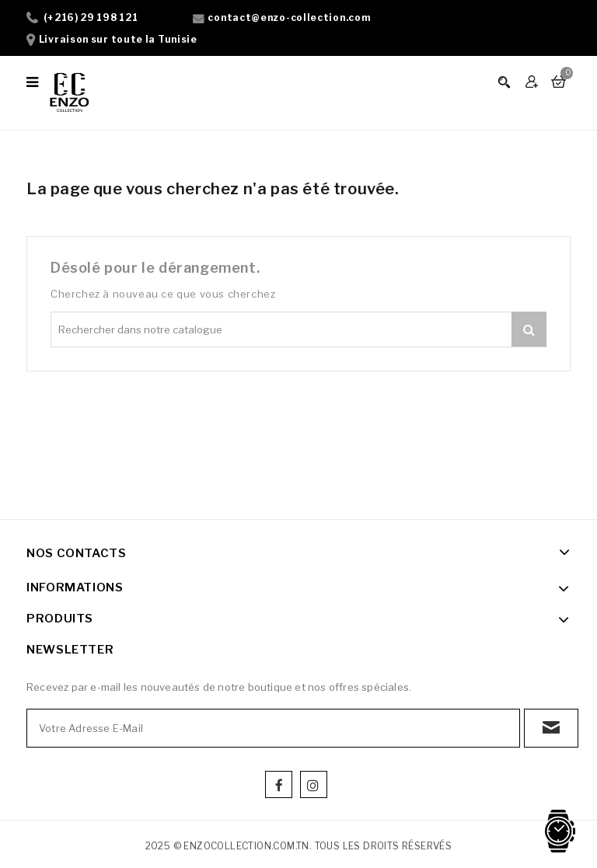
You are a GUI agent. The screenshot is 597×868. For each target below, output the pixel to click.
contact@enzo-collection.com (289, 17)
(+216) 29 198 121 (91, 17)
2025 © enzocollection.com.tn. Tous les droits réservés (299, 846)
